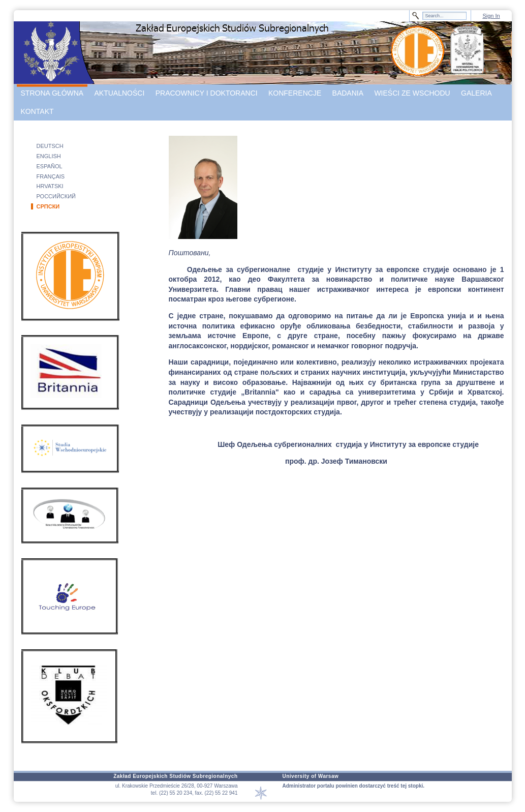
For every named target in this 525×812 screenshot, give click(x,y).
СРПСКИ (48, 206)
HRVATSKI (50, 186)
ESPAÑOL (50, 166)
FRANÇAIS (51, 176)
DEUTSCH (50, 146)
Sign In (491, 16)
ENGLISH (49, 156)
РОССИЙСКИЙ (56, 196)
